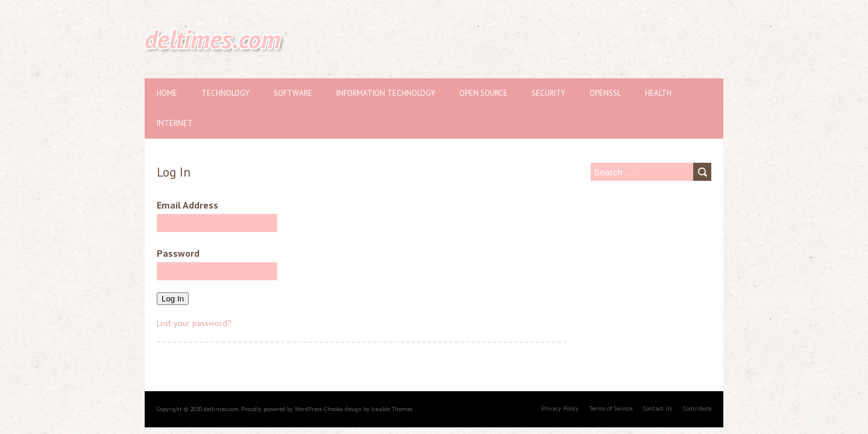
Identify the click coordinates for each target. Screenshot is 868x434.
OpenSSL (605, 93)
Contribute (697, 408)
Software (293, 93)
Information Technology (386, 93)
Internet (175, 123)
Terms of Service (611, 408)
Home (167, 93)
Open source (483, 93)
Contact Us (658, 408)
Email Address (217, 215)
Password (217, 264)
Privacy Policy (560, 408)
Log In (173, 299)
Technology (225, 93)
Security (549, 93)
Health (658, 93)
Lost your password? (194, 323)
